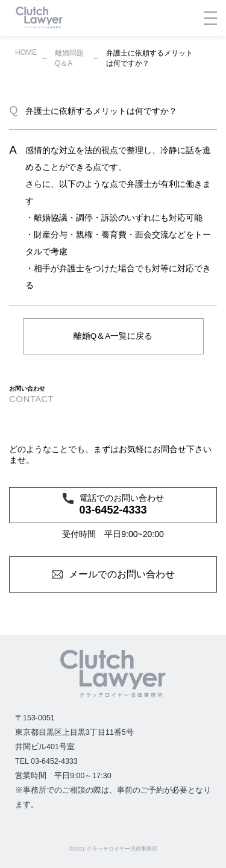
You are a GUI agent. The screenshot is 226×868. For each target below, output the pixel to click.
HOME (26, 52)
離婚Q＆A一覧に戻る (113, 336)
